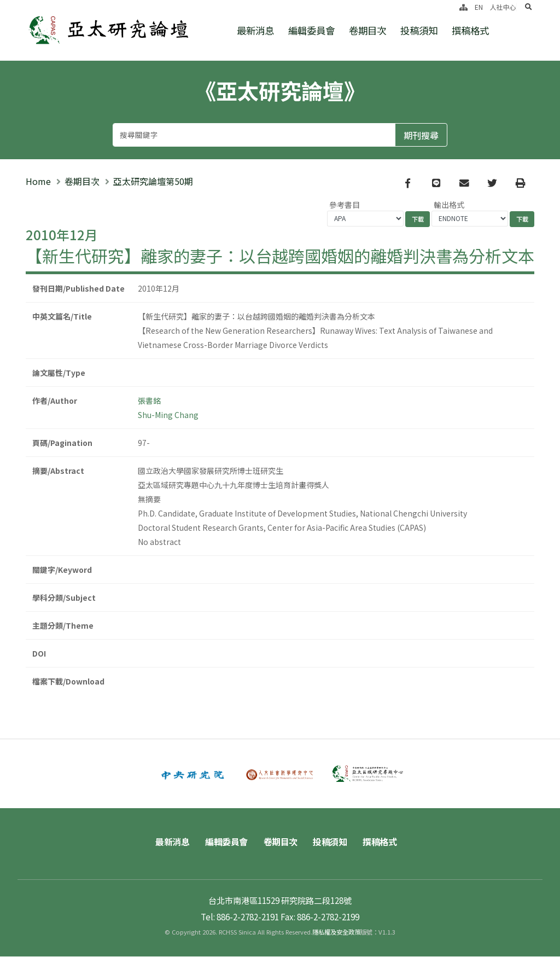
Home (38, 181)
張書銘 (149, 401)
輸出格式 (449, 205)
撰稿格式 (470, 30)
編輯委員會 (311, 30)
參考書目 (345, 205)
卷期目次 (367, 30)
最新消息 (255, 30)
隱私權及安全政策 (336, 932)
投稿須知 (419, 30)
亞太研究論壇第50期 (153, 181)
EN (479, 7)
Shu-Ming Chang (168, 415)
